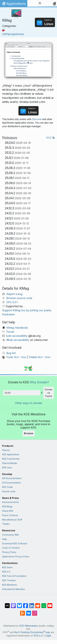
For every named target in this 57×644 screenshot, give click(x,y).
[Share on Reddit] (38, 604)
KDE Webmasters (29, 626)
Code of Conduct (11, 548)
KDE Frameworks (11, 459)
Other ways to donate (28, 403)
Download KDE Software (15, 543)
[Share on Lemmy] (44, 604)
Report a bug (14, 294)
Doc (24, 357)
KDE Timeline (9, 580)
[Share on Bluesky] (19, 604)
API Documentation (12, 478)
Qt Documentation (11, 483)
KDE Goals (7, 487)
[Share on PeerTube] (22, 612)
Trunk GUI (12, 357)
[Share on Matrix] (7, 604)
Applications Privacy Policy (16, 556)
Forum (10, 332)
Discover (37, 119)
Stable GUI (36, 357)
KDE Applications (11, 454)
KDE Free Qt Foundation (14, 576)
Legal (48, 636)
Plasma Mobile (10, 463)
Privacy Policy (9, 552)
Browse (29, 433)
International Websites (14, 589)
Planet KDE (8, 511)
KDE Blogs (7, 506)
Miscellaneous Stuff (12, 520)
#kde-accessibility (18, 340)
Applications (14, 4)
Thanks (6, 524)
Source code (9, 491)
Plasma (6, 450)
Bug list (11, 353)
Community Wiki (10, 535)
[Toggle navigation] (40, 4)
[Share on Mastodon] (13, 604)
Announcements (10, 502)
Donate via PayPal (49, 393)
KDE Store (7, 567)
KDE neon (7, 468)
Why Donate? (39, 382)
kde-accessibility (17, 336)
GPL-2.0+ (12, 302)
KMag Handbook (17, 328)
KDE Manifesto (10, 585)
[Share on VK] (29, 612)
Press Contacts (10, 515)
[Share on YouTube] (50, 604)
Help (4, 539)
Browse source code (19, 298)
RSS (51, 138)
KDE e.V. (6, 572)
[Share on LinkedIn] (32, 604)
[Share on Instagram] (35, 612)
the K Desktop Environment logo (32, 632)
